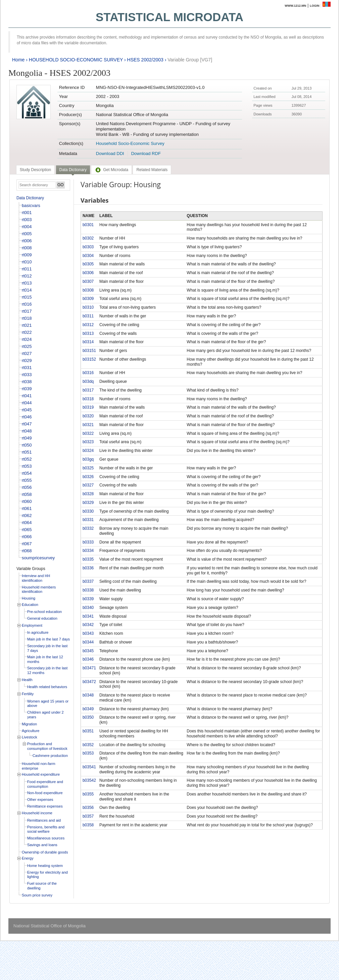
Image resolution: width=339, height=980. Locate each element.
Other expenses (40, 800)
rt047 (27, 424)
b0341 (88, 616)
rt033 (27, 375)
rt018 (27, 318)
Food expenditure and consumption (45, 784)
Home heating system (45, 866)
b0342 (88, 625)
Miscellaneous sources (46, 838)
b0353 (88, 753)
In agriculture (38, 632)
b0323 (88, 442)
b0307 (88, 281)
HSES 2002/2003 (145, 60)
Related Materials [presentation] (152, 170)
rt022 (27, 332)
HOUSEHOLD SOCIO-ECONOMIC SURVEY (76, 60)
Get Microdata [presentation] (111, 170)
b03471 (89, 668)
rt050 (27, 445)
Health (27, 680)
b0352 (88, 745)
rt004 (27, 227)
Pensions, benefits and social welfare (46, 829)
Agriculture (31, 731)
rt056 (27, 487)
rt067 (27, 544)
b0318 (88, 399)
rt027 (27, 353)
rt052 (27, 459)
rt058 (27, 494)
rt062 (27, 515)
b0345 (88, 651)
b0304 (88, 256)
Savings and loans (42, 845)
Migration (29, 724)
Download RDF (146, 153)
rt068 (27, 551)
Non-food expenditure (45, 793)
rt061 (27, 508)
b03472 (89, 682)
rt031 (27, 368)
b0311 (88, 316)
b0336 (88, 568)
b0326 (88, 477)
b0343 (88, 633)
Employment (32, 625)
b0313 (88, 333)
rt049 (27, 438)
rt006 (27, 241)
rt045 (27, 410)
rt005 (27, 234)
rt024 (27, 339)
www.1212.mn (295, 6)
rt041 (27, 396)
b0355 (88, 794)
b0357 (88, 816)
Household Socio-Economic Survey (130, 143)
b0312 (88, 325)
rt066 (27, 537)
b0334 (88, 551)
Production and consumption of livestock (47, 746)
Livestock (30, 737)
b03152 (89, 359)
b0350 (88, 717)
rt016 (27, 304)
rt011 (27, 269)
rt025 (27, 346)
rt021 (27, 325)
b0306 (88, 273)
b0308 (88, 290)
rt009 (27, 255)
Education (30, 605)
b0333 (88, 542)
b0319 (88, 407)
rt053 (27, 466)
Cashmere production (50, 756)
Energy (28, 858)
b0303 (88, 247)
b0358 (88, 825)
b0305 (88, 264)
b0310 (88, 307)
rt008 (27, 248)
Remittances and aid (44, 820)
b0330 (88, 511)
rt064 (27, 523)
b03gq (88, 459)
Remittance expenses (45, 806)
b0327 (88, 485)
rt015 (27, 297)
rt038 (27, 382)
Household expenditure (41, 774)
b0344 (88, 642)
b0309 (88, 299)
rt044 (27, 403)
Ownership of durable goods (45, 852)
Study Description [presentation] (35, 170)
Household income (37, 813)
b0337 (88, 581)
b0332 (88, 528)
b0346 (88, 659)
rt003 (27, 220)
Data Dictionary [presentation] (73, 170)
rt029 (27, 360)
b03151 (89, 351)
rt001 (27, 213)
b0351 (88, 731)
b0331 (88, 520)
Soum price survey (37, 895)
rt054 (27, 473)
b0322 (88, 433)
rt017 (27, 311)
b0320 (88, 416)
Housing (29, 598)
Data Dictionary (30, 198)
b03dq (88, 381)
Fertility (28, 694)
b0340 (88, 608)
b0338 (88, 590)
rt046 (27, 417)
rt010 (27, 262)
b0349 (88, 709)
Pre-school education (44, 612)
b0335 (88, 559)
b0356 (88, 808)
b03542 (89, 780)
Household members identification (39, 589)
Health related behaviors (47, 687)
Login (315, 6)
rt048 (27, 431)
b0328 (88, 494)
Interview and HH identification (36, 578)
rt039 (27, 389)
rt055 (27, 480)
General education (42, 618)
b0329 (88, 503)
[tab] (35, 170)
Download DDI (110, 153)
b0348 (88, 695)
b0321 (88, 425)
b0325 (88, 468)
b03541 (89, 767)
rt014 (27, 290)
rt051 (27, 452)
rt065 (27, 530)
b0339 (88, 599)
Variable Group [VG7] (190, 60)
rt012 (27, 276)
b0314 (88, 342)
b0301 (88, 225)
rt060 (27, 501)
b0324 (88, 451)
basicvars (31, 205)
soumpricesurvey (38, 558)
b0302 (88, 238)
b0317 (88, 390)
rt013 (27, 283)
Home (18, 60)
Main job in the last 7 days (49, 639)
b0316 (88, 373)
